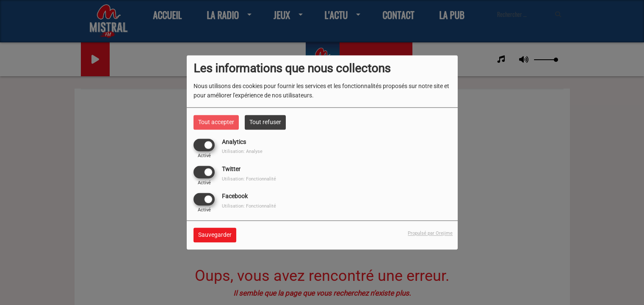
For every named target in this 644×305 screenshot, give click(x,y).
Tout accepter (216, 122)
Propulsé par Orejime (430, 234)
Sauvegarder (215, 235)
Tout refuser (265, 122)
